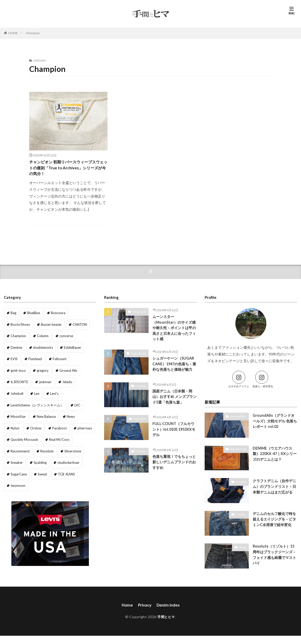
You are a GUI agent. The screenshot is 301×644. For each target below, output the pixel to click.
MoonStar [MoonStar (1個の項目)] (34, 406)
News (243, 550)
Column (141, 395)
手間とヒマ (166, 620)
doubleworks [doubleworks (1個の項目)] (42, 350)
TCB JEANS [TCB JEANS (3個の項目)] (63, 461)
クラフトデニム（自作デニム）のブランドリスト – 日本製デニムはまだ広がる (274, 493)
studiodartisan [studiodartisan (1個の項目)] (65, 450)
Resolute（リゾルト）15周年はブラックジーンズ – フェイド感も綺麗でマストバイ (275, 559)
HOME (13, 33)
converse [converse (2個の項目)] (64, 339)
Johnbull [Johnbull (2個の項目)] (59, 383)
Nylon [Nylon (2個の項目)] (15, 417)
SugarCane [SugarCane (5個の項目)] (18, 461)
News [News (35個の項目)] (84, 406)
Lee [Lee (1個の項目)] (78, 383)
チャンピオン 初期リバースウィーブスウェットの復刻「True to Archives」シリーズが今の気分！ (67, 169)
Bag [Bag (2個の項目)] (13, 316)
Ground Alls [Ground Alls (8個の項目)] (41, 372)
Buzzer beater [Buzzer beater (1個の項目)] (49, 327)
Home (126, 608)
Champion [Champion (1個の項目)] (18, 339)
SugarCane (140, 358)
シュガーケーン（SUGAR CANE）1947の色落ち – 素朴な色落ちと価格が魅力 (175, 372)
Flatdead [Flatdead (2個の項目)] (34, 361)
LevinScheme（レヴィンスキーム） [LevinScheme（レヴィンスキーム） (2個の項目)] (54, 394)
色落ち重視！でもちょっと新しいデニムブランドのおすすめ (174, 471)
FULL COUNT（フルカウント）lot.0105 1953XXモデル (174, 438)
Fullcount (140, 427)
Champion (33, 33)
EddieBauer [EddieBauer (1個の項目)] (70, 350)
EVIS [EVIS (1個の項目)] (14, 361)
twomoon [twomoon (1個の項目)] (17, 472)
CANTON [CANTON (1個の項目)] (76, 327)
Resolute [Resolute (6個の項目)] (46, 439)
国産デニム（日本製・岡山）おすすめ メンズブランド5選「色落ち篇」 (174, 406)
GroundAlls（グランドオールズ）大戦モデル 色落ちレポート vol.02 (275, 425)
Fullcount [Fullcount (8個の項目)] (57, 361)
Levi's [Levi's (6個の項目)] (15, 394)
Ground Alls (239, 420)
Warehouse (239, 452)
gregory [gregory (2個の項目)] (16, 372)
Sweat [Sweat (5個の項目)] (41, 461)
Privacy (144, 608)
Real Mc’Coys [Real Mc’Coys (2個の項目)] (56, 428)
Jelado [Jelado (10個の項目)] (38, 383)
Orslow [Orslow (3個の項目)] (35, 417)
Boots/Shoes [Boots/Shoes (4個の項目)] (20, 327)
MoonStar (140, 315)
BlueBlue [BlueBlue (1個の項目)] (33, 316)
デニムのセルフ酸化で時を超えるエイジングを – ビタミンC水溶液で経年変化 (274, 526)
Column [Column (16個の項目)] (41, 339)
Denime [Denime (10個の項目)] (16, 350)
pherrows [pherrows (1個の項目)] (81, 417)
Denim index (169, 608)
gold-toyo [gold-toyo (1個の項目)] (81, 361)
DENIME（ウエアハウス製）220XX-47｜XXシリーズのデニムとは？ (274, 457)
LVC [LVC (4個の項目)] (13, 406)
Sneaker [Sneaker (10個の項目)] (16, 450)
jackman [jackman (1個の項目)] (16, 383)
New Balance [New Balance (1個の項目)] (60, 406)
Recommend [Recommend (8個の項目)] (20, 439)
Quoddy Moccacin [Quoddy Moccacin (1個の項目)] (23, 428)
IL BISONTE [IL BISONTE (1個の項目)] (68, 372)
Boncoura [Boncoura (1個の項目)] (57, 316)
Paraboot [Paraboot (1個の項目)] (57, 417)
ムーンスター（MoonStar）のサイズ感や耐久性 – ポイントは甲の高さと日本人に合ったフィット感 (174, 332)
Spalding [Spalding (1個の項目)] (38, 450)
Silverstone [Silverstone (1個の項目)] (71, 439)
